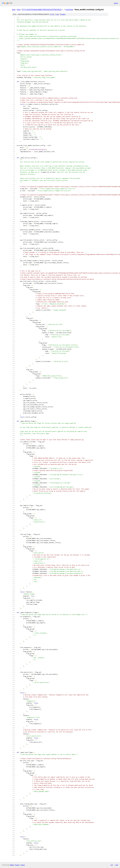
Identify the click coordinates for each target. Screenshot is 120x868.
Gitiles (12, 865)
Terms (23, 865)
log (57, 14)
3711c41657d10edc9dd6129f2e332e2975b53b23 (42, 9)
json (116, 865)
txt (112, 865)
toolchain (69, 9)
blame (63, 14)
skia (14, 9)
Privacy (17, 865)
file (52, 14)
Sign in (116, 3)
